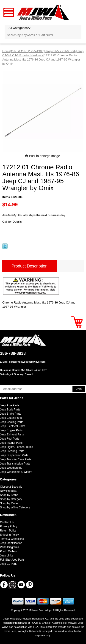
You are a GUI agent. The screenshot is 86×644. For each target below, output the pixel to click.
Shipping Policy (9, 535)
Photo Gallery (8, 551)
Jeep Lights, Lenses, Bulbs (16, 447)
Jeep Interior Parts (11, 443)
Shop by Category (11, 499)
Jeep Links (7, 556)
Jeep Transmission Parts (15, 464)
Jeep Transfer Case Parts (16, 459)
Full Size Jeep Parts (12, 560)
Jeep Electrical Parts (12, 426)
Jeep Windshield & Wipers (16, 472)
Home (6, 51)
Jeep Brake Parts (11, 414)
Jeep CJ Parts (9, 564)
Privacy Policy (9, 526)
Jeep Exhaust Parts (12, 434)
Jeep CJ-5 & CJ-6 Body (61, 51)
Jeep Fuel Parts (10, 439)
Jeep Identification (11, 543)
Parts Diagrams (10, 547)
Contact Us (7, 522)
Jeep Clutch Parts (11, 418)
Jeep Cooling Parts (12, 422)
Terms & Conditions (12, 539)
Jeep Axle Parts (10, 405)
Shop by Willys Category (15, 507)
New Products (9, 491)
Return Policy (8, 531)
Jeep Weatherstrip (11, 468)
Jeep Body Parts (10, 410)
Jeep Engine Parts (11, 430)
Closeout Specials (11, 487)
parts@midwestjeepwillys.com (27, 362)
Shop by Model (9, 503)
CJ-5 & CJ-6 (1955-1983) (28, 51)
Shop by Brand (9, 495)
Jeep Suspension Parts (14, 455)
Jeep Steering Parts (12, 451)
